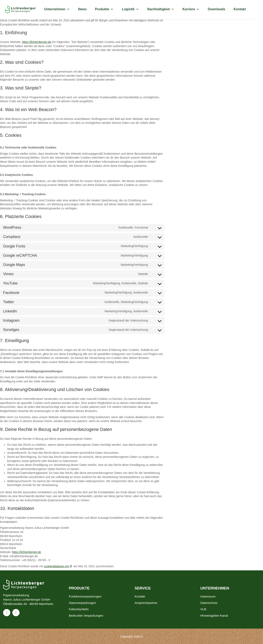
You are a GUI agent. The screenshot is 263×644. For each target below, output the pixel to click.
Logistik (130, 9)
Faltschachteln (79, 609)
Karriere (191, 9)
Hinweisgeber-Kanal (214, 616)
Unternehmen (57, 9)
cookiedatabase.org (56, 566)
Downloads (216, 9)
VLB (203, 609)
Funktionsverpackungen (85, 596)
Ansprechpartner (146, 603)
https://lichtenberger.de (37, 42)
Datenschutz (209, 603)
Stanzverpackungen (82, 603)
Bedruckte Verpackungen (86, 616)
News (82, 9)
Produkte (104, 9)
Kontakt (240, 9)
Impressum (208, 596)
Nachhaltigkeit (161, 9)
